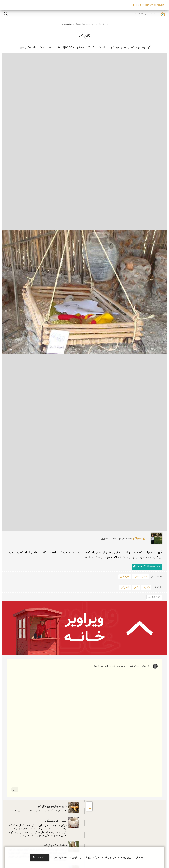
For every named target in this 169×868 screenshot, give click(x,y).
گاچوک (85, 36)
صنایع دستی (67, 24)
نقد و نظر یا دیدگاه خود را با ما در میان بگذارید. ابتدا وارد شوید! (85, 728)
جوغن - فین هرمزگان (56, 821)
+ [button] (90, 804)
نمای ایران (98, 24)
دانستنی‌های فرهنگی (83, 24)
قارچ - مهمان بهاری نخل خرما (52, 807)
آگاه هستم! (39, 857)
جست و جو (6, 14)
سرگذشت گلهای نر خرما (55, 845)
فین (136, 587)
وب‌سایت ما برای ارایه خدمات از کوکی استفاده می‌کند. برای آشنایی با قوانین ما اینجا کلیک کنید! (98, 858)
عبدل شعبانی (141, 538)
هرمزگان (125, 577)
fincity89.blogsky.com (149, 566)
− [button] (90, 809)
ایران (107, 24)
